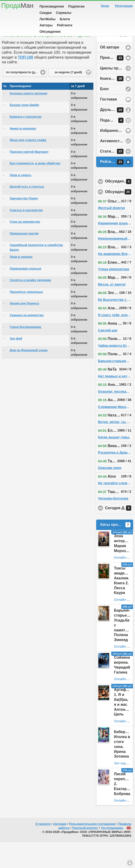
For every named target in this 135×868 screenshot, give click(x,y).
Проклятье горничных (26, 318)
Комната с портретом (26, 143)
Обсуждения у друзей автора (120, 208)
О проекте (43, 850)
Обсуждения (50, 32)
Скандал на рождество (27, 341)
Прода (17, 6)
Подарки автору (115, 146)
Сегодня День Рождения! (120, 534)
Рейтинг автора (115, 188)
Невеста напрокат (23, 155)
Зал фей (16, 365)
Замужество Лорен (24, 224)
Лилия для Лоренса (24, 329)
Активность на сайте (117, 167)
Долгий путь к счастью (27, 213)
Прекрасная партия (24, 260)
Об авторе (110, 73)
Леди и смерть (21, 201)
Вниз (130, 863)
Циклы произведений (117, 94)
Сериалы (64, 13)
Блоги (65, 19)
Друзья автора (114, 136)
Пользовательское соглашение (92, 850)
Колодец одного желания (28, 119)
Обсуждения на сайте (120, 218)
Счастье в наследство (26, 236)
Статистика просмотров (117, 178)
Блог (105, 115)
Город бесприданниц (25, 353)
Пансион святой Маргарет (29, 178)
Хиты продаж (115, 551)
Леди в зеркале (21, 283)
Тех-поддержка (112, 854)
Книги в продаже (116, 105)
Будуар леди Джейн (24, 131)
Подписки (76, 6)
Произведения (52, 6)
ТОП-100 (26, 83)
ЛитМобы (48, 19)
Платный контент (85, 854)
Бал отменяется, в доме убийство (35, 189)
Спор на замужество (25, 248)
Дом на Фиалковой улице (29, 376)
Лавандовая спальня (25, 295)
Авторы (46, 25)
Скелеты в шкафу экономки (30, 306)
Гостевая (109, 125)
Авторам (60, 850)
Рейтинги (65, 25)
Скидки (46, 13)
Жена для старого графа (28, 166)
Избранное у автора (117, 157)
